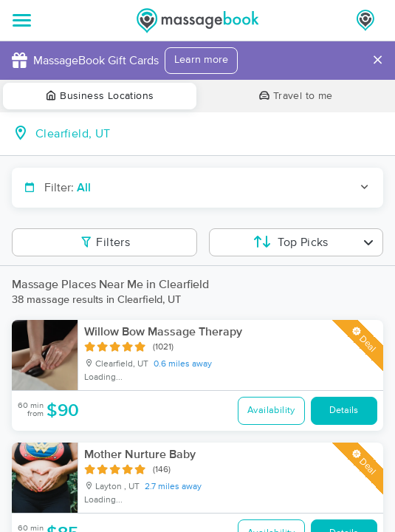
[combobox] (209, 134)
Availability (271, 410)
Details (344, 410)
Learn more (201, 60)
